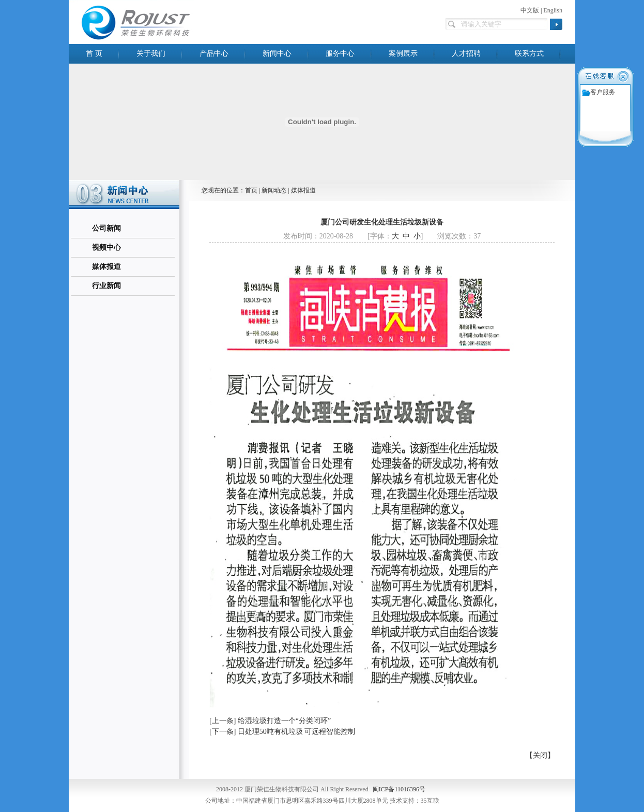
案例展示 (403, 54)
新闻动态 (274, 190)
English (553, 10)
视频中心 (106, 247)
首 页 (94, 54)
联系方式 (529, 54)
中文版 (530, 10)
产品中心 (214, 54)
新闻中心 (277, 54)
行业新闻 (106, 286)
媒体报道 (106, 267)
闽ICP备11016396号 (399, 789)
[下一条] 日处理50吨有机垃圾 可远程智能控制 (282, 732)
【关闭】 (540, 755)
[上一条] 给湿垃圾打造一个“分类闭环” (270, 721)
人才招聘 (466, 54)
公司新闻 (106, 228)
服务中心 (340, 54)
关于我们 (151, 54)
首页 (251, 190)
